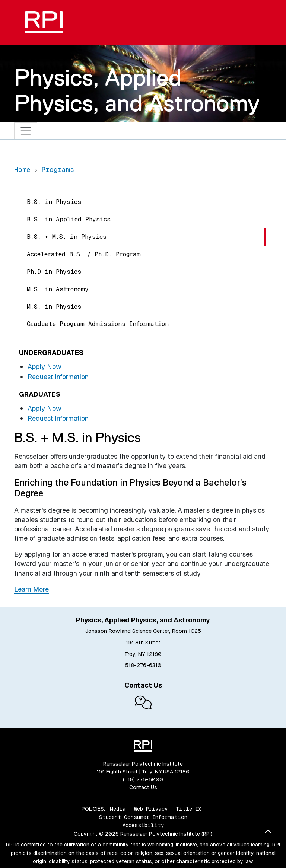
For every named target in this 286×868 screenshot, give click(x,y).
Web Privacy (151, 809)
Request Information (58, 377)
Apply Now (45, 367)
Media (118, 809)
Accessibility (143, 825)
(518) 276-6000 (143, 779)
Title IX (188, 809)
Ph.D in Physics (54, 272)
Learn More (31, 589)
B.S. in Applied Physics (69, 219)
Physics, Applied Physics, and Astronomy (137, 90)
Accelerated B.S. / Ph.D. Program (84, 254)
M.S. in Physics (54, 307)
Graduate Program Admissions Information (98, 324)
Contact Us (143, 787)
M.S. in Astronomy (58, 289)
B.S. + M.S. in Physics (67, 237)
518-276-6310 (143, 665)
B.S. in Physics (54, 202)
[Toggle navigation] (26, 131)
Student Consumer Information (143, 817)
